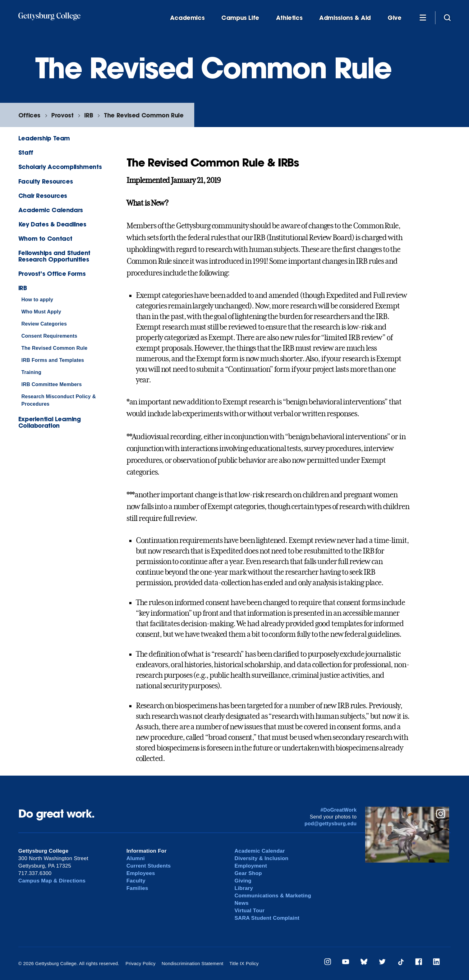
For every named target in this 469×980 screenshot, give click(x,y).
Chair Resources (43, 196)
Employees (141, 873)
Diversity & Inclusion (262, 858)
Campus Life (240, 18)
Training (31, 372)
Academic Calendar (260, 851)
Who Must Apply (41, 312)
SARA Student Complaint (267, 918)
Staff (26, 152)
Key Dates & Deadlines (52, 224)
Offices (29, 115)
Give (394, 18)
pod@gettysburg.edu (331, 824)
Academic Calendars (51, 210)
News (242, 903)
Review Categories (44, 324)
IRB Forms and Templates (53, 360)
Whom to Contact (45, 238)
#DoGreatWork (339, 810)
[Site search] (447, 17)
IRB (89, 115)
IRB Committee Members (52, 384)
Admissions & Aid (345, 18)
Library (244, 888)
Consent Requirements (49, 336)
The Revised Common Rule (144, 115)
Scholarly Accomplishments (60, 167)
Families (137, 888)
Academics (187, 18)
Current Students (149, 866)
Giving (243, 881)
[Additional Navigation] (423, 17)
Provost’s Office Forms (52, 273)
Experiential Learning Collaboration (50, 422)
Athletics (289, 18)
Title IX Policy (244, 963)
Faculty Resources (46, 181)
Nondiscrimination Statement (193, 963)
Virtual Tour (250, 911)
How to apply (37, 300)
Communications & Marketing (273, 896)
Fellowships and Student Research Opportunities (54, 256)
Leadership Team (44, 138)
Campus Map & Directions (52, 881)
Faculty (136, 881)
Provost (62, 115)
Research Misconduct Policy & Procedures (59, 400)
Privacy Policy (141, 963)
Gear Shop (248, 873)
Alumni (136, 858)
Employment (251, 866)
